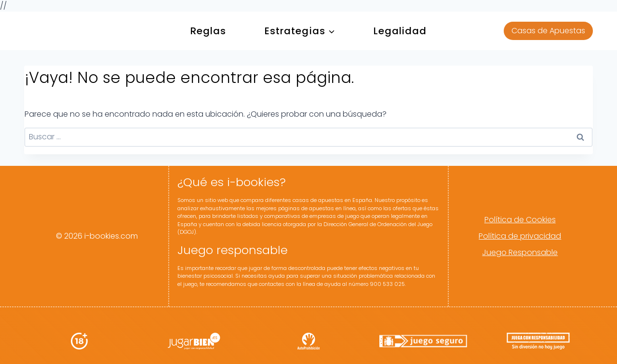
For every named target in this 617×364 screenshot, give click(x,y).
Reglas (208, 31)
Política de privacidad (520, 236)
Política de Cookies (520, 220)
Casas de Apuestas (548, 31)
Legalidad (400, 31)
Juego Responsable (520, 252)
